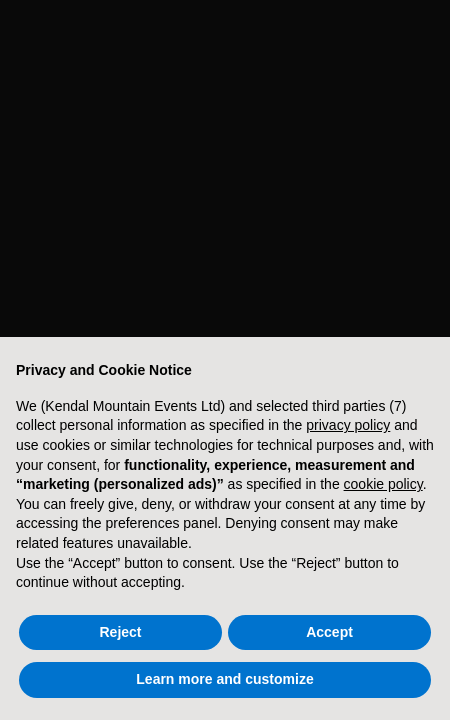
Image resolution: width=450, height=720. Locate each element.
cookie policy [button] (383, 484)
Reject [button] (120, 632)
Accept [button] (329, 632)
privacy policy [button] (348, 425)
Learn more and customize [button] (224, 679)
